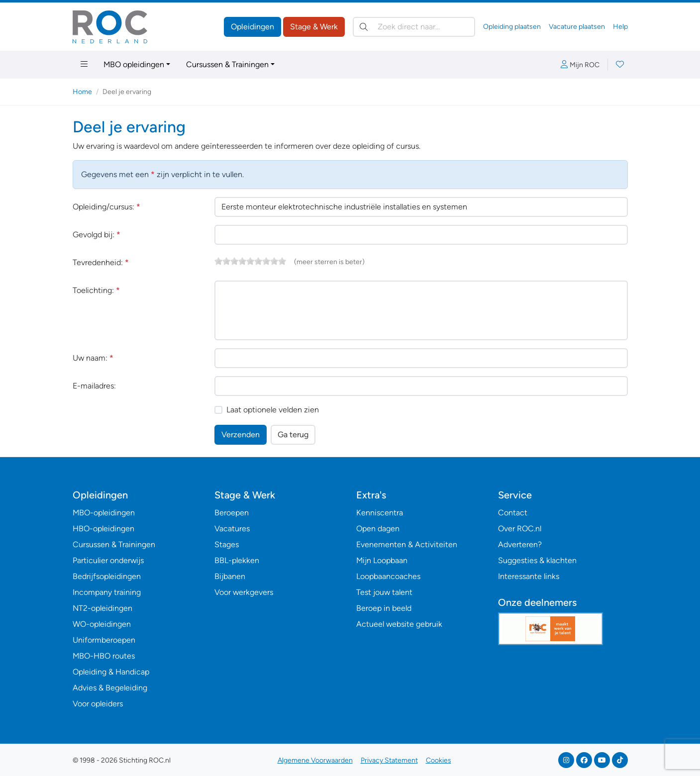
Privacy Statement (389, 760)
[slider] (250, 261)
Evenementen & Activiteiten (407, 544)
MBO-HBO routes (104, 656)
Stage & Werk (314, 27)
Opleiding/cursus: (106, 207)
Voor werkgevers (244, 592)
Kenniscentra (380, 513)
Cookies (439, 760)
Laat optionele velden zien (273, 410)
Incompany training (107, 592)
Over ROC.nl (520, 529)
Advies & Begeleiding (110, 688)
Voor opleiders (98, 704)
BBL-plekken (237, 560)
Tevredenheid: (101, 262)
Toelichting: (96, 290)
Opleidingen (252, 27)
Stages (227, 544)
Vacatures (232, 529)
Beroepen (232, 513)
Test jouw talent (384, 592)
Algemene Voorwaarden (315, 760)
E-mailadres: (94, 386)
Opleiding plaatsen (512, 27)
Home (82, 92)
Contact (513, 513)
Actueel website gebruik (399, 624)
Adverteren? (520, 544)
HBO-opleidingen (103, 529)
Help (620, 27)
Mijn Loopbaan (382, 560)
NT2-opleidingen (102, 608)
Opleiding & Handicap (111, 672)
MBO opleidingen (134, 64)
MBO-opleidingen (104, 513)
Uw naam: (93, 358)
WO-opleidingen (102, 624)
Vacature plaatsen (577, 27)
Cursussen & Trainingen (227, 64)
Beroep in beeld (384, 608)
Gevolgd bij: (97, 235)
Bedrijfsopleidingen (107, 576)
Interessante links (529, 576)
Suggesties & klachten (537, 560)
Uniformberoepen (104, 640)
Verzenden (241, 435)
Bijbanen (230, 576)
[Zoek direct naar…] (414, 27)
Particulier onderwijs (108, 560)
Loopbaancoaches (388, 576)
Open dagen (378, 529)
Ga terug (293, 435)
